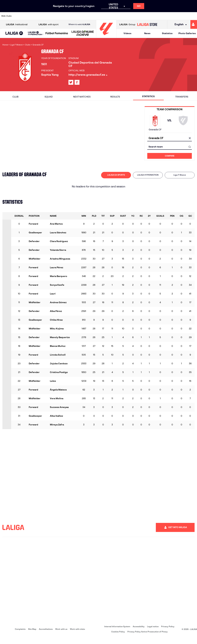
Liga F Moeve (180, 175)
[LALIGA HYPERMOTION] (36, 33)
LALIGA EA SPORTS (116, 175)
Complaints (20, 629)
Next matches (82, 97)
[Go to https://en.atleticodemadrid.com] (27, 16)
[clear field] (190, 138)
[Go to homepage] (106, 36)
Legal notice (153, 626)
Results (115, 97)
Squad (49, 97)
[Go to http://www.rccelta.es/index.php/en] (46, 16)
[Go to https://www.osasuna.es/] (37, 16)
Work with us (61, 629)
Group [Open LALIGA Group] (127, 24)
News (147, 33)
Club (15, 97)
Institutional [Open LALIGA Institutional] (17, 24)
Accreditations (46, 629)
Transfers (182, 97)
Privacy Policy (168, 626)
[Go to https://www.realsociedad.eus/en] (166, 16)
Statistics (167, 33)
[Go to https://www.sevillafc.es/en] (175, 16)
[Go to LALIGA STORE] (147, 24)
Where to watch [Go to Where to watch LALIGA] (79, 24)
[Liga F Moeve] (57, 33)
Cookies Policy (118, 632)
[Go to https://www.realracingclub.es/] (110, 16)
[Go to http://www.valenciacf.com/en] (184, 16)
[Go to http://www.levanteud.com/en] (92, 16)
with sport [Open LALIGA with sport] (49, 24)
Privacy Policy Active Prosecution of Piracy (148, 632)
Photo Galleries (187, 33)
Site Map (32, 629)
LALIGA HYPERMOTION (148, 175)
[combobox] (170, 138)
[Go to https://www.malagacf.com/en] (101, 16)
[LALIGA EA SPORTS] (14, 33)
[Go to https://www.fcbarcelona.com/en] (73, 16)
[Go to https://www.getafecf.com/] (83, 16)
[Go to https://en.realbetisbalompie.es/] (147, 16)
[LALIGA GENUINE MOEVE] (83, 33)
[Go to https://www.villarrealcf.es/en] (193, 16)
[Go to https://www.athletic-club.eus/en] (18, 16)
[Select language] (180, 24)
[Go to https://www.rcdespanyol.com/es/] (138, 16)
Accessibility (139, 626)
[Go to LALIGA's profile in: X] (71, 82)
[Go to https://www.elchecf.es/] (64, 16)
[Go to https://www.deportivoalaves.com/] (55, 16)
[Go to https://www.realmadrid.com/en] (156, 16)
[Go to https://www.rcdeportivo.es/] (129, 16)
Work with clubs (77, 629)
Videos (127, 33)
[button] (14, 33)
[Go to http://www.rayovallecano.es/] (120, 16)
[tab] (116, 175)
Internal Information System (117, 626)
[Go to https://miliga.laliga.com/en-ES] (194, 24)
